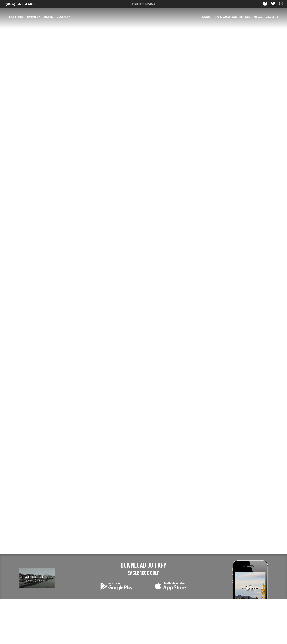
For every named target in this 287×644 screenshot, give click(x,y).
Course (62, 17)
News (258, 17)
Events (33, 17)
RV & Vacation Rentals (233, 17)
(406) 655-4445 (20, 4)
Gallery (272, 17)
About (207, 17)
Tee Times (16, 17)
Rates (48, 17)
